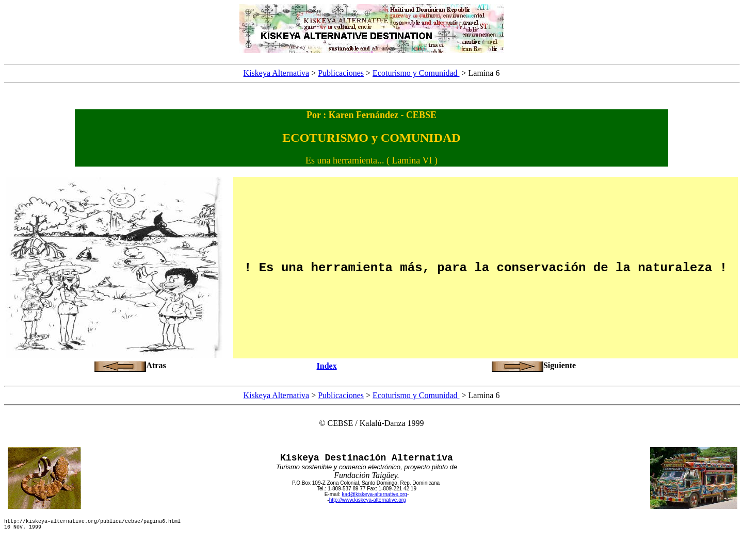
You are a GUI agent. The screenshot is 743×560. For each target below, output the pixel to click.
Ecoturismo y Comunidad (416, 73)
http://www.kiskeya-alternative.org (368, 500)
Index (327, 366)
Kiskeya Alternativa (277, 73)
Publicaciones (341, 73)
